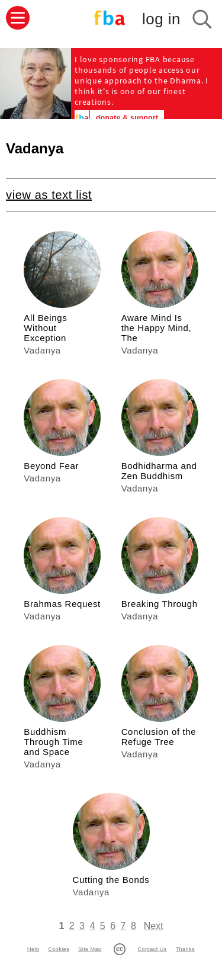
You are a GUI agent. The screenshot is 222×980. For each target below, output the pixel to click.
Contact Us (152, 949)
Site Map (90, 949)
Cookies (59, 949)
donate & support (127, 118)
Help (33, 949)
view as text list (49, 195)
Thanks (185, 949)
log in (161, 19)
